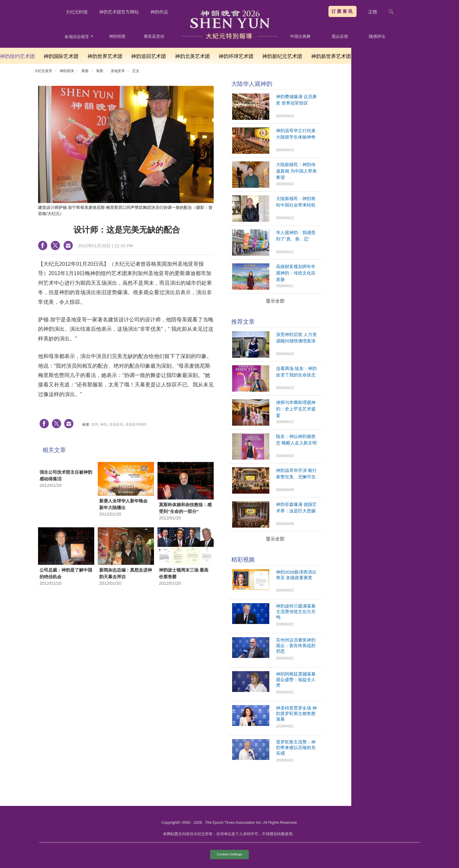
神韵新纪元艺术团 (282, 56)
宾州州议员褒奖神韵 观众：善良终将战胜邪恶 (296, 646)
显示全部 (275, 301)
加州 (95, 424)
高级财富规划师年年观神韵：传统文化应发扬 (296, 273)
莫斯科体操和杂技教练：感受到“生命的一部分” (185, 508)
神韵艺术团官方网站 (119, 12)
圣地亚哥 (118, 71)
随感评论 (377, 36)
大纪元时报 (77, 12)
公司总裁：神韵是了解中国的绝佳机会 (66, 573)
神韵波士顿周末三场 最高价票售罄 (184, 573)
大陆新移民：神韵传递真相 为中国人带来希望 (296, 171)
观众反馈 (340, 36)
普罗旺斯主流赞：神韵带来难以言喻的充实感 (296, 747)
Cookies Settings (229, 854)
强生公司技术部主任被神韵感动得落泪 (66, 475)
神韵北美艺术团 (192, 56)
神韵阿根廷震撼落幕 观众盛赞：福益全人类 (296, 679)
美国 (85, 71)
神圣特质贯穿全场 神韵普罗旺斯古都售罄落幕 (296, 713)
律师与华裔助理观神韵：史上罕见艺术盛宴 (296, 409)
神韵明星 (117, 36)
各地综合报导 (79, 37)
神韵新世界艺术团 (331, 56)
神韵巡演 (67, 71)
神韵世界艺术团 (105, 56)
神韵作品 (159, 12)
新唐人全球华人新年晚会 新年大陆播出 (123, 504)
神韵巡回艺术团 (149, 56)
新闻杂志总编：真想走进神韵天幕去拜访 (126, 573)
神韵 (104, 424)
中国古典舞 (300, 36)
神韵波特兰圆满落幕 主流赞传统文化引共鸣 (296, 612)
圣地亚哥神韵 (136, 424)
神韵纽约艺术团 (17, 56)
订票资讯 (342, 11)
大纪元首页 (43, 71)
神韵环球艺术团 (236, 56)
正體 (373, 12)
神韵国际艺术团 (61, 56)
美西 (100, 71)
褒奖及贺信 (154, 36)
